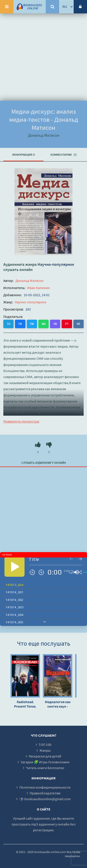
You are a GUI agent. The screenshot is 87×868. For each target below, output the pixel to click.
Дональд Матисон (29, 281)
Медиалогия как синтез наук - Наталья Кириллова (58, 704)
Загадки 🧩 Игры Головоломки (45, 762)
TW (32, 324)
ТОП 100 (45, 745)
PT (67, 324)
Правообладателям (45, 793)
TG (9, 324)
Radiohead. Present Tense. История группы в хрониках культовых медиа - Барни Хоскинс (25, 704)
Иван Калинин (38, 288)
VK (78, 324)
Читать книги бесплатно (45, 768)
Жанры (45, 750)
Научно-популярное (56, 264)
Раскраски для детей (45, 756)
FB (20, 324)
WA (44, 324)
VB (55, 324)
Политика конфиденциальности (45, 787)
